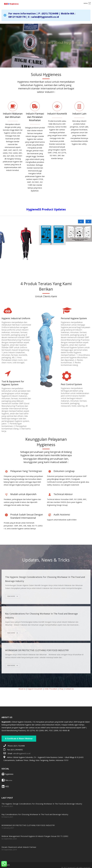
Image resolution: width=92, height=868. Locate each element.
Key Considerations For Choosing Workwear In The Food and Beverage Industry (35, 814)
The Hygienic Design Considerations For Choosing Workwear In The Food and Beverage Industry (42, 804)
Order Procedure (51, 689)
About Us (22, 689)
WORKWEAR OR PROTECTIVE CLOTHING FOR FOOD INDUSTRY (37, 650)
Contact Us (69, 689)
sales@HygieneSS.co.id (22, 753)
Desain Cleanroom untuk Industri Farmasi (19, 847)
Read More (11, 596)
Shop (61, 689)
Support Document (35, 689)
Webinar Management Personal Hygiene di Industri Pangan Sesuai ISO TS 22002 (35, 836)
